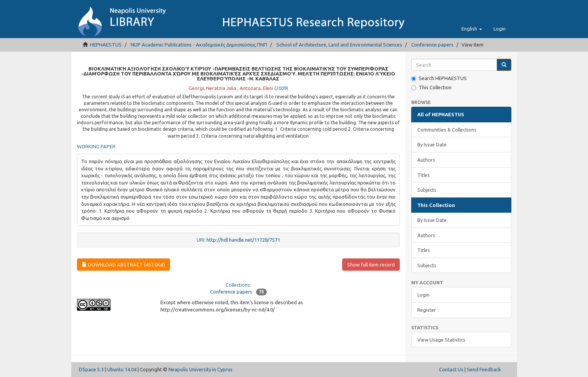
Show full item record (371, 265)
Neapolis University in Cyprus (200, 369)
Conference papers (432, 45)
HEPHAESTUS (106, 45)
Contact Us (451, 369)
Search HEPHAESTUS (439, 78)
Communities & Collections (447, 130)
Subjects (427, 190)
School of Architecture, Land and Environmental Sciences (339, 45)
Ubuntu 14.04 (122, 369)
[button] (472, 29)
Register (427, 310)
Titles (424, 175)
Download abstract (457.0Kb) (123, 265)
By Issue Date (432, 144)
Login (423, 295)
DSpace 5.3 (91, 369)
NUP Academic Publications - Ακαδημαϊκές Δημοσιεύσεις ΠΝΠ (199, 45)
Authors (426, 160)
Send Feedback (484, 369)
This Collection (431, 87)
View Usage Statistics (441, 340)
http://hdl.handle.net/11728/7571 (243, 240)
